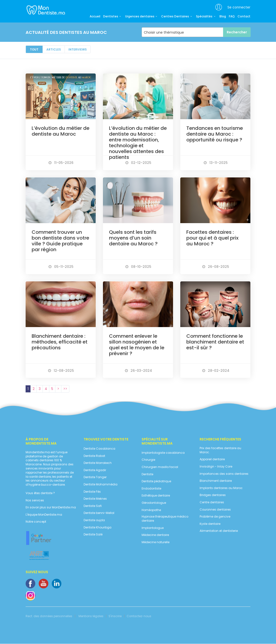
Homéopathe (151, 510)
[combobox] (196, 32)
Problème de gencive (215, 517)
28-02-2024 (216, 371)
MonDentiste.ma (45, 10)
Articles (54, 49)
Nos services (35, 500)
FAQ (232, 16)
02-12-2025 (138, 163)
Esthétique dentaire (156, 496)
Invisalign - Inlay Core (216, 467)
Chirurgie (148, 460)
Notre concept (36, 522)
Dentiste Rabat (94, 456)
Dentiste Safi (93, 506)
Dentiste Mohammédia (101, 484)
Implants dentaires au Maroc (221, 488)
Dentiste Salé (93, 534)
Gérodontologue (154, 503)
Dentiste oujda (94, 520)
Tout (34, 49)
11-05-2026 (61, 163)
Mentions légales (91, 616)
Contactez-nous (139, 616)
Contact (244, 16)
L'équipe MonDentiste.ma (44, 515)
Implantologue (153, 528)
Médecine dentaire (155, 535)
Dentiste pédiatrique (156, 481)
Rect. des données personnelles (49, 616)
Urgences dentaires (142, 16)
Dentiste (147, 474)
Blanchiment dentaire (216, 481)
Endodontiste (151, 489)
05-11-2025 (61, 267)
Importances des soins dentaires (224, 474)
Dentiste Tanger (95, 477)
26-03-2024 (138, 371)
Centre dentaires (212, 502)
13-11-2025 (216, 163)
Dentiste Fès (92, 492)
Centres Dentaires (177, 16)
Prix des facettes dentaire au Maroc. (220, 450)
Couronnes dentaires (215, 510)
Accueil (95, 16)
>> (65, 389)
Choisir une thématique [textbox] (164, 32)
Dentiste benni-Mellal (99, 513)
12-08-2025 (61, 371)
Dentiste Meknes (95, 499)
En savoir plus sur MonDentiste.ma (51, 507)
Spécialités (206, 16)
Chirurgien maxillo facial (160, 467)
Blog (223, 16)
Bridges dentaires (213, 495)
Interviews (78, 49)
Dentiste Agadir (95, 470)
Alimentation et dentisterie (219, 531)
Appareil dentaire (212, 459)
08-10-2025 (138, 267)
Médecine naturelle (156, 542)
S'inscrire (115, 616)
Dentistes (113, 16)
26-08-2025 (216, 267)
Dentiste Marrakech (98, 463)
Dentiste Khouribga (98, 527)
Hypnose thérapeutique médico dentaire (165, 519)
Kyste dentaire (210, 524)
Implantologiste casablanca (163, 453)
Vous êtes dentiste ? (40, 493)
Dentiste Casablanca (99, 449)
